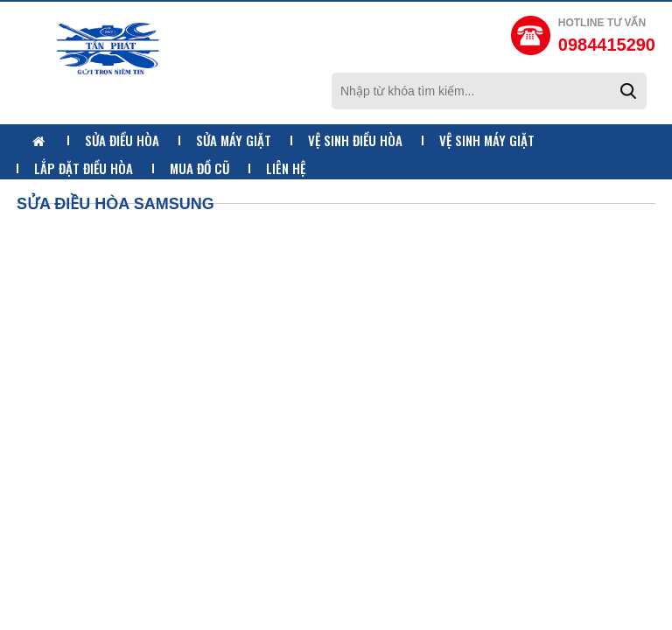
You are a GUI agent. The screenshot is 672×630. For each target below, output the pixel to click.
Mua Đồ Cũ (199, 168)
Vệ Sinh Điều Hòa (355, 140)
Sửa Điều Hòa (122, 140)
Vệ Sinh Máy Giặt (487, 140)
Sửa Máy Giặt (234, 140)
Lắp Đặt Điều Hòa (84, 168)
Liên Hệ (286, 168)
